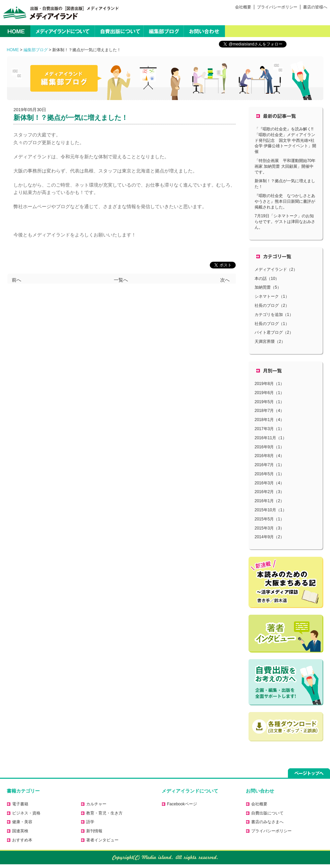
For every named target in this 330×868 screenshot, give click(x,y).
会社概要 (243, 7)
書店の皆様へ (315, 7)
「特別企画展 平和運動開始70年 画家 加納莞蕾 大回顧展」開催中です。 (287, 166)
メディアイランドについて (62, 31)
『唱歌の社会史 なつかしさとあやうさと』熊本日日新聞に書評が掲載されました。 (285, 201)
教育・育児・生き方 (104, 813)
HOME (15, 31)
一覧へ (121, 279)
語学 (90, 822)
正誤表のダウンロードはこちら (286, 727)
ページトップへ (309, 773)
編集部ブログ (164, 31)
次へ (225, 279)
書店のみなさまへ (267, 822)
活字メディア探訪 (286, 582)
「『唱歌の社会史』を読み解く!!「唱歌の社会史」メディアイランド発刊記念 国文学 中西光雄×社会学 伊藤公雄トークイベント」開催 (285, 140)
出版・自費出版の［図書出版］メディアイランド (60, 13)
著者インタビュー (102, 840)
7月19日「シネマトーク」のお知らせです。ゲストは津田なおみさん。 (285, 222)
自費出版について (119, 31)
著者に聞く (286, 634)
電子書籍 (20, 804)
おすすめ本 (22, 840)
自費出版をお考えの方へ (286, 682)
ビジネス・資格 (26, 813)
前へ (16, 279)
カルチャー (96, 804)
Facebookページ (182, 804)
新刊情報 (94, 831)
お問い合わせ (204, 31)
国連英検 (20, 831)
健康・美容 (22, 822)
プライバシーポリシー (277, 7)
